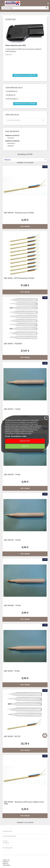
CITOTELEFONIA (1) (12, 99)
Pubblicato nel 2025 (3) (12, 136)
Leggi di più (9, 54)
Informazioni (8, 848)
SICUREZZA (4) (11, 95)
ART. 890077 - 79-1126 (12, 409)
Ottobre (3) (11, 146)
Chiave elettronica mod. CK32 (16, 45)
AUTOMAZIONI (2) (12, 91)
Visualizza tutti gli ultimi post (25, 75)
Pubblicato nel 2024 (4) (12, 141)
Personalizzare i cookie (19, 436)
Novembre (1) (11, 143)
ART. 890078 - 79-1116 (12, 475)
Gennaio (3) (11, 138)
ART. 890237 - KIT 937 (12, 736)
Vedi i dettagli (25, 226)
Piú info (8, 436)
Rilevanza (25, 160)
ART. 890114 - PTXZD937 (13, 344)
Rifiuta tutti (25, 441)
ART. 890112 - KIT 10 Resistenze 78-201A (19, 278)
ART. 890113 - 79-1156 (12, 671)
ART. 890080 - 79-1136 (12, 605)
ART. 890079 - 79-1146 (12, 540)
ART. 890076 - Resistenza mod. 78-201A (19, 213)
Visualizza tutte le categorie (25, 104)
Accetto (25, 446)
